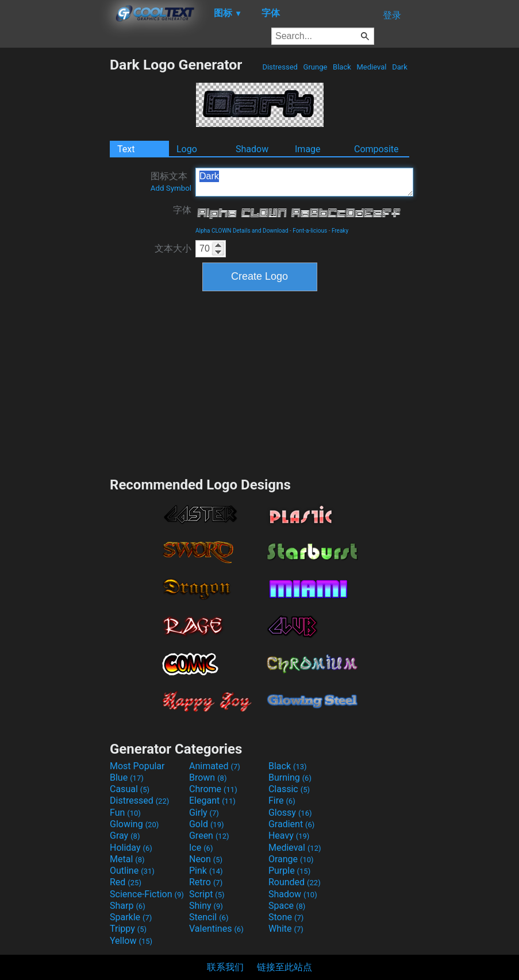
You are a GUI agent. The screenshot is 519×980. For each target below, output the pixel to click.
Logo (187, 149)
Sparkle (131, 917)
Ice (201, 848)
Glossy (290, 813)
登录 (392, 15)
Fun (125, 813)
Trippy (128, 929)
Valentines (216, 929)
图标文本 (171, 182)
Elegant (212, 800)
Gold (207, 824)
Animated (215, 766)
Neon (206, 859)
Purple (289, 871)
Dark (400, 67)
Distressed (280, 67)
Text (126, 149)
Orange (291, 859)
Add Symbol (171, 188)
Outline (132, 871)
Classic (289, 789)
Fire (282, 800)
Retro (206, 882)
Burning (290, 778)
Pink (206, 871)
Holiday (131, 848)
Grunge (315, 67)
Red (126, 882)
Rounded (295, 882)
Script (207, 894)
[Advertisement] (55, 229)
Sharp (128, 906)
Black (342, 67)
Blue (127, 778)
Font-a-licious (310, 231)
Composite (376, 149)
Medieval (371, 67)
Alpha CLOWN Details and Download (242, 231)
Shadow (252, 149)
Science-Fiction (147, 894)
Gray (125, 836)
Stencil (209, 917)
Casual (130, 789)
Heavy (289, 836)
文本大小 (173, 248)
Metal (127, 859)
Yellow (131, 941)
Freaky (340, 231)
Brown (208, 778)
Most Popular (137, 766)
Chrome (213, 789)
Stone (286, 917)
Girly (204, 813)
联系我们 (225, 967)
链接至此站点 (285, 967)
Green (209, 836)
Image (308, 149)
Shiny (206, 906)
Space (287, 906)
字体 (182, 210)
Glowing (134, 824)
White (286, 929)
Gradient (291, 824)
